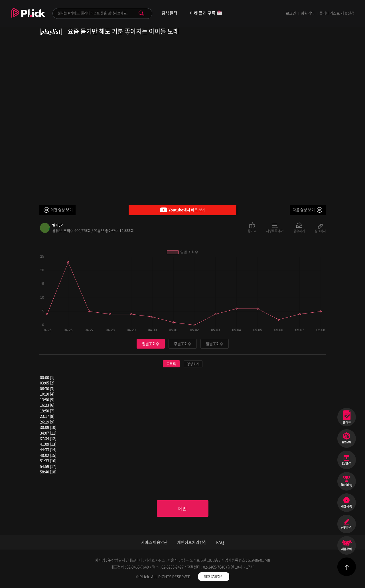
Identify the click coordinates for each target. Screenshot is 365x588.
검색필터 (169, 13)
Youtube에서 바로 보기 (182, 210)
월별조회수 (214, 344)
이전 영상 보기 (62, 210)
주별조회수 (182, 344)
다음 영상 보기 (304, 210)
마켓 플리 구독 (206, 14)
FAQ (220, 542)
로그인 (291, 13)
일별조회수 (151, 344)
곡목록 (171, 364)
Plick (28, 17)
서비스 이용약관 (154, 542)
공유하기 (299, 231)
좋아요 (252, 231)
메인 (182, 508)
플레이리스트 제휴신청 (337, 13)
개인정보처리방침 (192, 542)
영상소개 (193, 364)
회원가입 (308, 13)
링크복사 (320, 231)
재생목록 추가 (275, 231)
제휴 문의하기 (214, 577)
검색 (141, 13)
